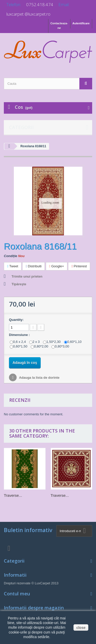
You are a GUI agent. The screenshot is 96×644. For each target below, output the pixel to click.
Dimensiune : (20, 335)
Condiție (10, 256)
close (81, 628)
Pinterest (79, 266)
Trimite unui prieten (27, 276)
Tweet (13, 266)
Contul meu (17, 594)
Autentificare (81, 23)
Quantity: (16, 320)
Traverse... (13, 495)
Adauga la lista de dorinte (39, 378)
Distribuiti (34, 266)
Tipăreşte (19, 284)
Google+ (57, 266)
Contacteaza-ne (59, 26)
